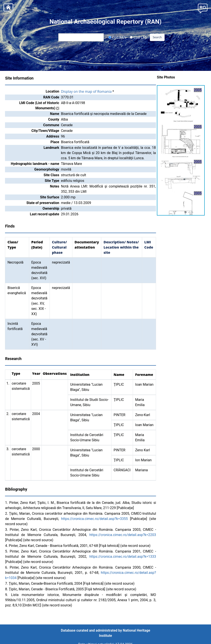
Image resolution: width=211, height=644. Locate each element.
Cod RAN (117, 37)
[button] (203, 8)
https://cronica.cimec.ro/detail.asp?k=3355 (94, 519)
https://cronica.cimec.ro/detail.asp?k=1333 (123, 557)
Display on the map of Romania (86, 91)
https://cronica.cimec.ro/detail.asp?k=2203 (123, 535)
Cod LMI (138, 37)
